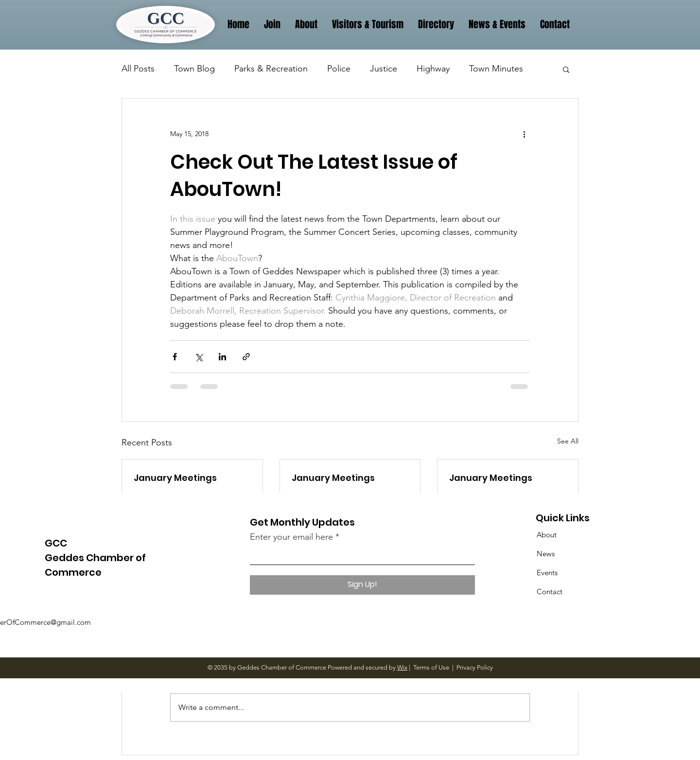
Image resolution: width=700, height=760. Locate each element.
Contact (550, 592)
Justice (384, 69)
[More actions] (524, 134)
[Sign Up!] (362, 585)
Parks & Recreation (271, 69)
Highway (433, 69)
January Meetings (175, 478)
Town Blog (194, 69)
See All (568, 441)
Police (339, 69)
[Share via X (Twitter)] (199, 357)
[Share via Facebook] (175, 357)
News (546, 554)
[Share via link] (246, 357)
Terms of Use (431, 667)
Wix (402, 667)
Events (547, 573)
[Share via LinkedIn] (222, 357)
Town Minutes (496, 69)
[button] (566, 69)
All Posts (138, 69)
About (547, 535)
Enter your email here (291, 537)
